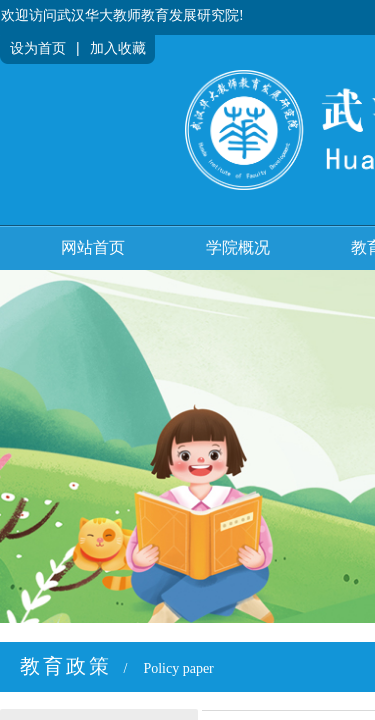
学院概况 (238, 247)
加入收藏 (118, 48)
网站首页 (93, 247)
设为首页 (38, 48)
